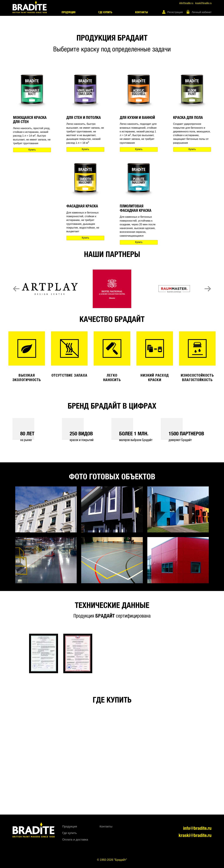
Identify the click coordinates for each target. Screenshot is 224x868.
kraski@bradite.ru (203, 3)
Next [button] (208, 289)
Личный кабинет (202, 12)
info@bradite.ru (186, 3)
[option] (50, 289)
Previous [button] (16, 289)
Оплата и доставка (75, 839)
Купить (32, 150)
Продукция (69, 12)
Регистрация (175, 12)
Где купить (105, 12)
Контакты (142, 12)
